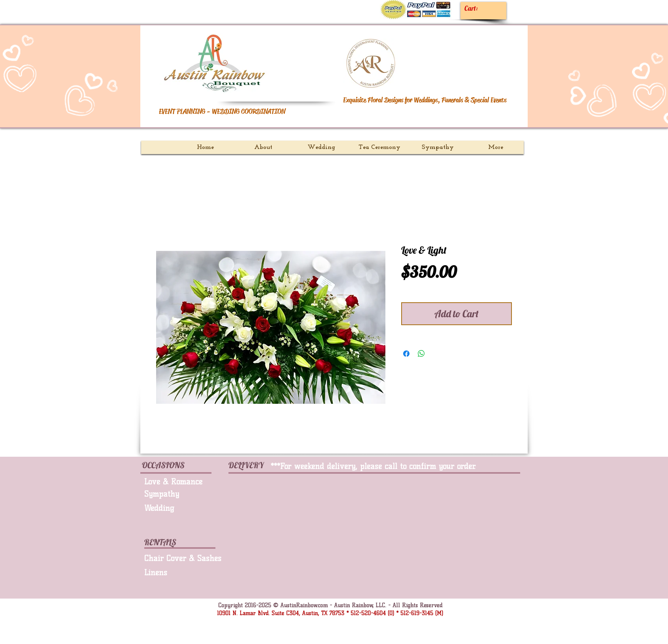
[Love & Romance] (183, 482)
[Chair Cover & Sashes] (186, 558)
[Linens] (183, 572)
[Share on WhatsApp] (421, 354)
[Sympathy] (180, 494)
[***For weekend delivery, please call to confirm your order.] (383, 466)
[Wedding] (177, 508)
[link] (478, 8)
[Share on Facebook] (406, 354)
